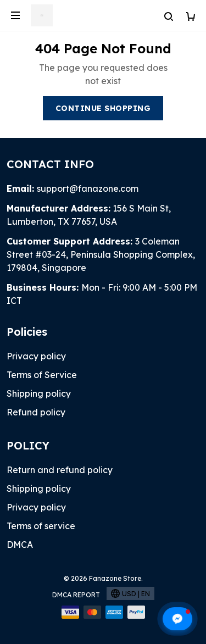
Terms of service (41, 526)
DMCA (20, 545)
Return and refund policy (60, 470)
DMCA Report (76, 595)
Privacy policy (36, 356)
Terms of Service (42, 375)
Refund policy (36, 412)
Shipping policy (39, 393)
